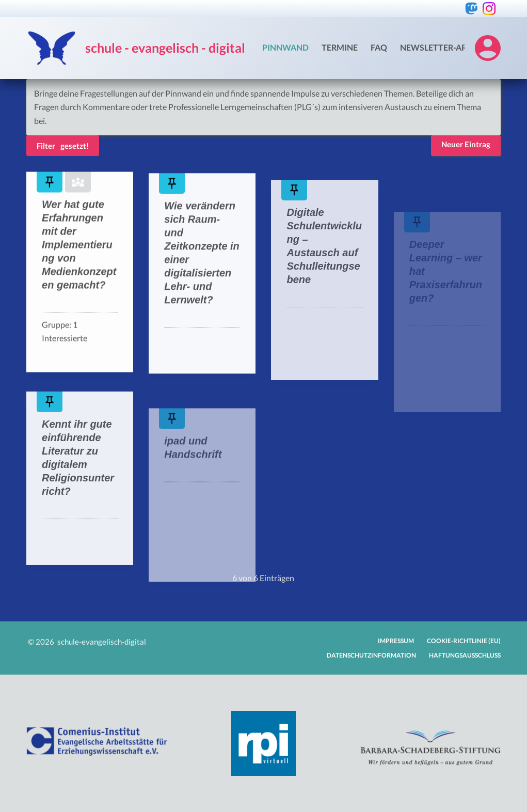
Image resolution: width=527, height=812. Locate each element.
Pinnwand (285, 47)
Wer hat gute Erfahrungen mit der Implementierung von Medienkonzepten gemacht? (79, 245)
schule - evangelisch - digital (165, 48)
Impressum (396, 641)
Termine (340, 47)
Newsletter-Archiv (443, 47)
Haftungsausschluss (465, 655)
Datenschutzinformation (371, 655)
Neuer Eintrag (466, 144)
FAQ (379, 47)
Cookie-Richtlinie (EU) (464, 641)
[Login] (488, 48)
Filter (46, 146)
